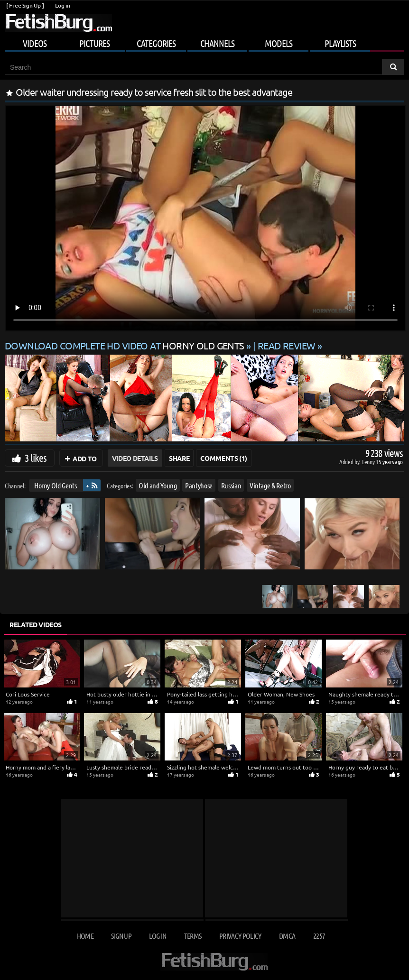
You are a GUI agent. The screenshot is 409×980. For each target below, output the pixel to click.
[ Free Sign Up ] (25, 5)
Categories (156, 43)
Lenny (369, 462)
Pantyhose (199, 485)
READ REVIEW (287, 345)
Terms (193, 936)
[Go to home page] (58, 23)
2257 (319, 936)
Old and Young (158, 485)
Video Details (135, 458)
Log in (62, 5)
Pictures (94, 43)
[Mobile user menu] (204, 42)
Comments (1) (224, 458)
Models (279, 43)
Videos (35, 43)
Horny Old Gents (56, 485)
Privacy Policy (240, 936)
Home (85, 936)
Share (179, 458)
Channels (217, 43)
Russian (231, 485)
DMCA (287, 936)
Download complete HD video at (125, 345)
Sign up (121, 936)
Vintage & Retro (270, 485)
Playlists (340, 43)
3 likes (36, 458)
